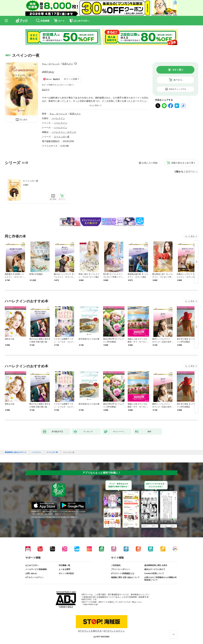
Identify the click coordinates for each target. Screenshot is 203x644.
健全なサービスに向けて (155, 569)
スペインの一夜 (30, 181)
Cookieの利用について (154, 573)
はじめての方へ (32, 565)
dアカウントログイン (34, 577)
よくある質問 (64, 569)
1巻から (179, 172)
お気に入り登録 (150, 163)
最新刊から (192, 172)
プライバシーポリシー (121, 569)
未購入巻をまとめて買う (183, 163)
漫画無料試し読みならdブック (16, 452)
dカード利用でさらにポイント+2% (57, 85)
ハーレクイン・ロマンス (64, 132)
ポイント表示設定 (66, 573)
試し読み (23, 120)
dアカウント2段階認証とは (123, 573)
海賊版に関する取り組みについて (125, 577)
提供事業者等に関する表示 (156, 565)
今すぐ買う (178, 70)
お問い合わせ (31, 573)
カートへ (178, 80)
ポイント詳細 (70, 79)
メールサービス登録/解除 (36, 569)
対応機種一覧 (64, 565)
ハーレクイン (58, 118)
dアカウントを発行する (90, 631)
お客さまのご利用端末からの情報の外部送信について (160, 579)
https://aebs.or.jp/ (91, 604)
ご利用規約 (116, 565)
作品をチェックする (177, 89)
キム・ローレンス (51, 64)
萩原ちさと (68, 64)
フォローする (75, 64)
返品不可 (46, 90)
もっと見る (190, 236)
